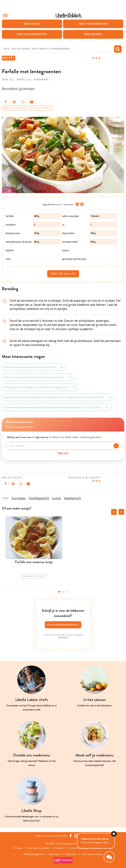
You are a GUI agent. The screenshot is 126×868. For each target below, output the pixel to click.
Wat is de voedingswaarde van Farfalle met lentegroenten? (38, 377)
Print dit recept (41, 108)
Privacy (19, 848)
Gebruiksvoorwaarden (39, 848)
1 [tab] (59, 592)
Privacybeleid (63, 637)
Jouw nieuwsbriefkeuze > (63, 625)
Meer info (63, 453)
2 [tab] (63, 592)
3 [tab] (67, 592)
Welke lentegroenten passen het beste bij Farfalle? (34, 367)
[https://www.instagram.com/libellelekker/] (76, 836)
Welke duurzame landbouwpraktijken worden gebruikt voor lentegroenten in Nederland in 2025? (58, 397)
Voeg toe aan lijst (63, 274)
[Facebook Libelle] (71, 836)
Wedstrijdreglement (34, 854)
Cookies (59, 848)
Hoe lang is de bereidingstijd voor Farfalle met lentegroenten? (40, 387)
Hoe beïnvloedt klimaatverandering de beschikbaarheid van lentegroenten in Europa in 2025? (57, 407)
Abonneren (55, 854)
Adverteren (71, 854)
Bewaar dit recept (15, 108)
